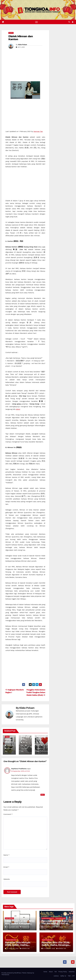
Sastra (11, 33)
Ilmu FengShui (9, 918)
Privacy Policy (63, 972)
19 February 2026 (49, 927)
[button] (69, 22)
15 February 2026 (49, 949)
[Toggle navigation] (36, 22)
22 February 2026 (13, 927)
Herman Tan (38, 131)
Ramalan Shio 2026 (11, 940)
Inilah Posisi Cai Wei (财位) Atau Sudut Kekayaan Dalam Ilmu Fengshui (20, 923)
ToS (56, 972)
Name (6, 855)
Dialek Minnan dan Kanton (21, 38)
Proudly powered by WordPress (11, 973)
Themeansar (5, 975)
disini (18, 409)
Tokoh (7, 737)
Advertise (72, 972)
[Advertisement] (25, 66)
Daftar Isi (63, 976)
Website (7, 879)
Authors (56, 976)
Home (45, 972)
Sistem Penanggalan (48, 918)
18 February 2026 (13, 949)
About (51, 972)
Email (6, 867)
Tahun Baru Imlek (60, 918)
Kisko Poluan (23, 45)
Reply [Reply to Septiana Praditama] (43, 795)
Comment (8, 814)
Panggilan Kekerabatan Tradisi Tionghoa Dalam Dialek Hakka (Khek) (36, 692)
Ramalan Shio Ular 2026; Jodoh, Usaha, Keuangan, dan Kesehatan (56, 945)
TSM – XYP (71, 976)
